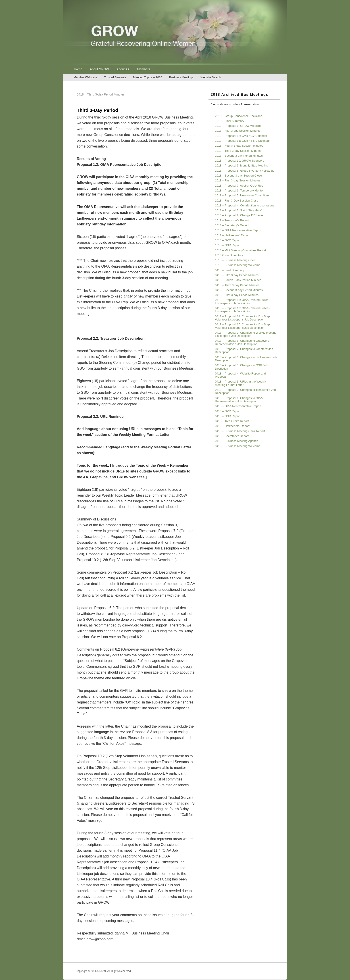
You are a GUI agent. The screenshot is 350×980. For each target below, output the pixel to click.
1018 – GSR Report (228, 245)
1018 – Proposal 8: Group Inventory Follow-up (245, 171)
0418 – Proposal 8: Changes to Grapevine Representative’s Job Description (242, 342)
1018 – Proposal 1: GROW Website (238, 126)
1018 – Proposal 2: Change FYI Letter (239, 215)
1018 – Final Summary (230, 121)
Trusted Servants (115, 77)
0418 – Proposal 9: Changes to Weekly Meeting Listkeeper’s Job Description (246, 334)
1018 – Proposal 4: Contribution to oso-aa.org (244, 205)
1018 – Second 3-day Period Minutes (239, 156)
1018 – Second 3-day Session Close (238, 176)
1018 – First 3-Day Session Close (237, 201)
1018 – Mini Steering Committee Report (240, 250)
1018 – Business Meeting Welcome (238, 265)
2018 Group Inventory (229, 255)
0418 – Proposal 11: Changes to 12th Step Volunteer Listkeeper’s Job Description (242, 318)
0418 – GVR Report (228, 411)
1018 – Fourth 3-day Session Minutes (239, 146)
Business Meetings (181, 77)
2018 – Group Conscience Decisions (239, 116)
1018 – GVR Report (228, 240)
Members (144, 69)
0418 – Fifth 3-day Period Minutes (237, 275)
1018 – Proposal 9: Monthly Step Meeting (242, 165)
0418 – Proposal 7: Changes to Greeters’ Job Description (244, 351)
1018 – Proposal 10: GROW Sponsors (240, 161)
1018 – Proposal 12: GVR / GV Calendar (241, 136)
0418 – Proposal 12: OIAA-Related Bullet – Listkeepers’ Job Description (243, 310)
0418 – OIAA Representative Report (238, 406)
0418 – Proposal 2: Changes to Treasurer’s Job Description (245, 391)
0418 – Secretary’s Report (232, 436)
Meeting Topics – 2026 (148, 77)
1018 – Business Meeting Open (235, 260)
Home (78, 69)
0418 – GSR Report (228, 416)
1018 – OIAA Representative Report (238, 230)
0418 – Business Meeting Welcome (238, 446)
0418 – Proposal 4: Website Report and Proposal (240, 375)
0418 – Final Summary (230, 270)
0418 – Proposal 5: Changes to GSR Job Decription (241, 367)
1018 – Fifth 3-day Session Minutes (238, 131)
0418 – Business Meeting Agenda (237, 441)
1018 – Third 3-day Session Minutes (238, 151)
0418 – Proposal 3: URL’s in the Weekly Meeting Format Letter (241, 383)
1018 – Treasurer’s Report (232, 220)
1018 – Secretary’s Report (232, 225)
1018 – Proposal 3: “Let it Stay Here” (239, 210)
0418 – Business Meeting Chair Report (240, 431)
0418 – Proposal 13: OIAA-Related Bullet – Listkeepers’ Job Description (243, 301)
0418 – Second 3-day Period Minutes (239, 290)
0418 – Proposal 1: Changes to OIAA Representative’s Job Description (239, 400)
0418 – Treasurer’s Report (232, 421)
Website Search (211, 77)
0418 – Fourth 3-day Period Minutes (238, 280)
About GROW (99, 69)
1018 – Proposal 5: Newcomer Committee (242, 195)
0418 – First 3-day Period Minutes (237, 295)
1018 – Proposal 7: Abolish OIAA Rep (239, 186)
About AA (123, 69)
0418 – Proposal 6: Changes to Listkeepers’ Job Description (246, 359)
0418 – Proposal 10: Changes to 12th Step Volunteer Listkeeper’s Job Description (242, 326)
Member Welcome (85, 77)
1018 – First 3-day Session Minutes (238, 180)
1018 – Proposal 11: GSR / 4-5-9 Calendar (242, 141)
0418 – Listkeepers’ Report (232, 426)
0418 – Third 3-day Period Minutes (237, 285)
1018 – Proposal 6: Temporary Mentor (239, 190)
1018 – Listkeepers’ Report (232, 235)
